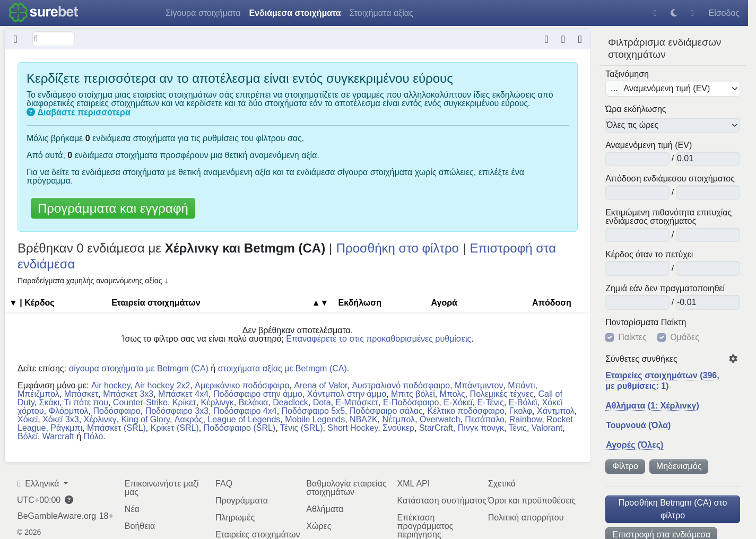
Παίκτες (632, 337)
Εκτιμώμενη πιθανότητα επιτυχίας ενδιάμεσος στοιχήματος (668, 217)
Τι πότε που (86, 402)
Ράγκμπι (66, 428)
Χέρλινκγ (100, 419)
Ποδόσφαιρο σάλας (386, 411)
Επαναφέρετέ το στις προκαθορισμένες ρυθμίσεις (379, 339)
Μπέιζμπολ (38, 394)
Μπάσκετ (81, 394)
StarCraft (436, 428)
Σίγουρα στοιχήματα (203, 13)
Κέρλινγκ (218, 402)
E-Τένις (490, 402)
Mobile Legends (315, 419)
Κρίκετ (184, 402)
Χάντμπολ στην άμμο (347, 394)
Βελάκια (254, 402)
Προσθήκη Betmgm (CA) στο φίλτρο (673, 509)
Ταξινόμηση (627, 74)
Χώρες (319, 526)
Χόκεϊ (28, 419)
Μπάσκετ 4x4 (183, 394)
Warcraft (58, 436)
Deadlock (290, 402)
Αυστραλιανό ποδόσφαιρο (401, 385)
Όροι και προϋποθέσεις (532, 501)
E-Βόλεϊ (523, 402)
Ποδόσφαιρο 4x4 (245, 411)
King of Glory (146, 419)
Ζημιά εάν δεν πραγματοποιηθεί (665, 289)
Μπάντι (521, 385)
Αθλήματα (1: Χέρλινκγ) (652, 406)
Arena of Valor (320, 385)
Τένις (518, 428)
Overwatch (440, 419)
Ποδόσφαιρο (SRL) (240, 428)
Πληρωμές (235, 518)
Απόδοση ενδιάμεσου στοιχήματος (670, 179)
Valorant (547, 428)
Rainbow (525, 419)
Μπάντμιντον (479, 385)
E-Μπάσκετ (357, 402)
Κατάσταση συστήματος (442, 501)
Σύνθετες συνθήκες (641, 359)
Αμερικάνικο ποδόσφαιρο (242, 385)
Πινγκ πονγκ (481, 428)
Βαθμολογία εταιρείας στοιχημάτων (346, 488)
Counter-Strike (140, 402)
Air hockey (111, 385)
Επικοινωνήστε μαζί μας (162, 488)
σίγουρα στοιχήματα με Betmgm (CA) (138, 368)
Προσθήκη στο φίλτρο (398, 248)
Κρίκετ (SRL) (175, 428)
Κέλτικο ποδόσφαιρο (466, 411)
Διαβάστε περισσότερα (84, 112)
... (614, 88)
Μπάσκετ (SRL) (116, 428)
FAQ (224, 484)
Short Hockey (353, 428)
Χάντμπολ (556, 411)
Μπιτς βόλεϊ (413, 394)
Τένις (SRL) (302, 428)
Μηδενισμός (679, 466)
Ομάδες (685, 337)
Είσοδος (724, 13)
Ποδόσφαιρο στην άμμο (258, 394)
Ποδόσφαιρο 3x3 (177, 411)
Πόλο (94, 436)
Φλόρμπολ (68, 411)
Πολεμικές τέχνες (502, 394)
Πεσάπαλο (485, 419)
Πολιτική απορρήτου (526, 518)
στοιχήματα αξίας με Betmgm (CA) (283, 368)
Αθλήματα (325, 509)
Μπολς (453, 394)
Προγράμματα (242, 501)
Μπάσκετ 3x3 (128, 394)
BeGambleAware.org (57, 516)
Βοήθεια (140, 526)
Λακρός (189, 419)
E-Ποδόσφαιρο (411, 402)
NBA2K (363, 419)
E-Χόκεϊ (458, 402)
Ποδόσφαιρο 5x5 (314, 411)
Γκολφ (521, 411)
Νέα (132, 509)
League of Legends (244, 419)
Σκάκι (50, 402)
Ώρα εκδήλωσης (636, 109)
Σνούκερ (398, 428)
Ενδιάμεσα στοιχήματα (295, 13)
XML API (414, 484)
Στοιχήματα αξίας (381, 13)
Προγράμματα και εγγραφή (113, 208)
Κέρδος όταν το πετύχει (649, 255)
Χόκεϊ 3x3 (61, 419)
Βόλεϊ (28, 436)
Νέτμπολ (398, 419)
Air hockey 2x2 (163, 385)
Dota (322, 402)
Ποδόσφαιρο (116, 411)
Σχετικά (502, 484)
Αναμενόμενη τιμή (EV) (649, 145)
